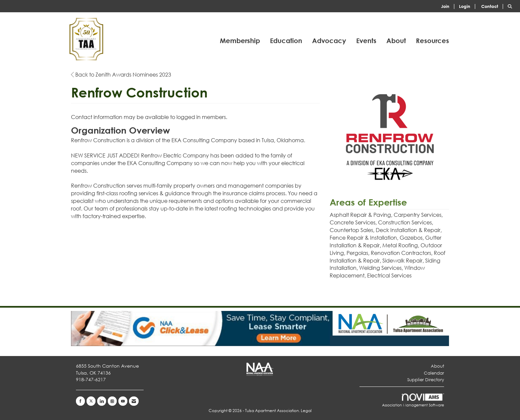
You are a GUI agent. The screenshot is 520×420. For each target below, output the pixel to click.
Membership (240, 41)
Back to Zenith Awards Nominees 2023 (121, 74)
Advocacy (329, 41)
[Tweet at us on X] (91, 401)
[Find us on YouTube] (123, 401)
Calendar (434, 373)
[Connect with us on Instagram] (112, 401)
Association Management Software (413, 401)
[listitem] (449, 6)
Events (366, 41)
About (396, 41)
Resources (432, 41)
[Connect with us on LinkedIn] (102, 401)
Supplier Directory (426, 380)
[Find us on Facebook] (80, 401)
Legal (306, 411)
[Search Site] (511, 6)
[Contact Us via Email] (134, 401)
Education (286, 41)
